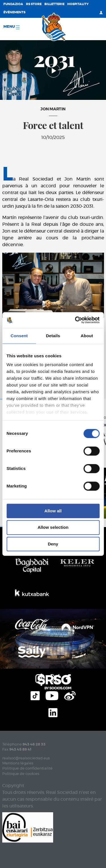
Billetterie (54, 4)
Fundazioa (13, 4)
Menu (11, 27)
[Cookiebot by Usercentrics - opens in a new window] (75, 320)
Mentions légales (18, 763)
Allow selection (53, 528)
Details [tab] (53, 336)
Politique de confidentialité (27, 769)
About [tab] (87, 336)
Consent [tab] (19, 336)
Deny (53, 544)
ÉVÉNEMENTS (14, 12)
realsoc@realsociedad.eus (26, 758)
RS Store (34, 4)
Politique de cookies (21, 774)
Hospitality (78, 4)
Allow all (53, 511)
